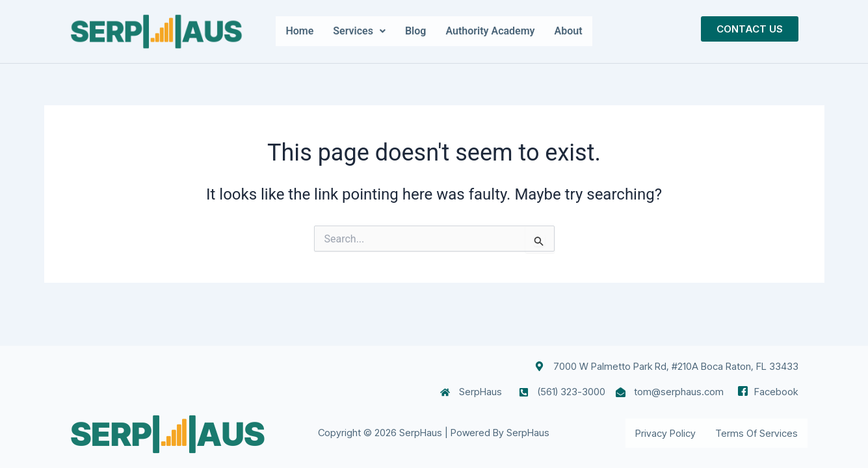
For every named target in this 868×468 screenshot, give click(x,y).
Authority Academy (490, 31)
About (569, 31)
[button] (359, 31)
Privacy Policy (665, 433)
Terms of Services (756, 433)
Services (359, 31)
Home (299, 31)
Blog (415, 31)
